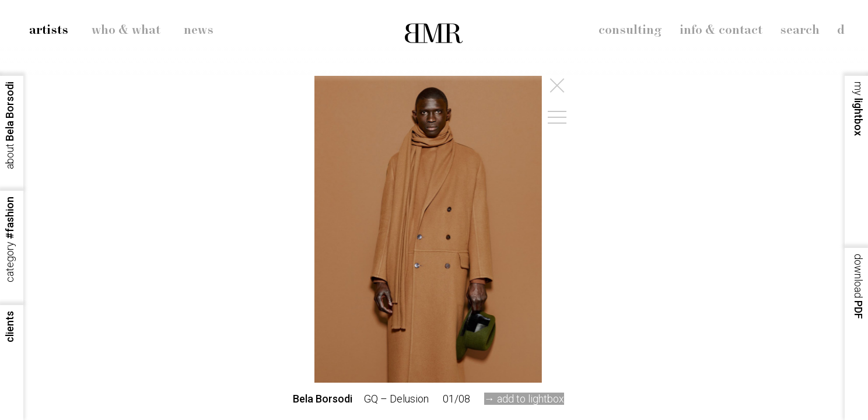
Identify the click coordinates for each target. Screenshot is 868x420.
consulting (630, 30)
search (800, 30)
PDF (858, 286)
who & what (126, 30)
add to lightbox (531, 399)
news (199, 30)
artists (49, 30)
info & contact (721, 30)
